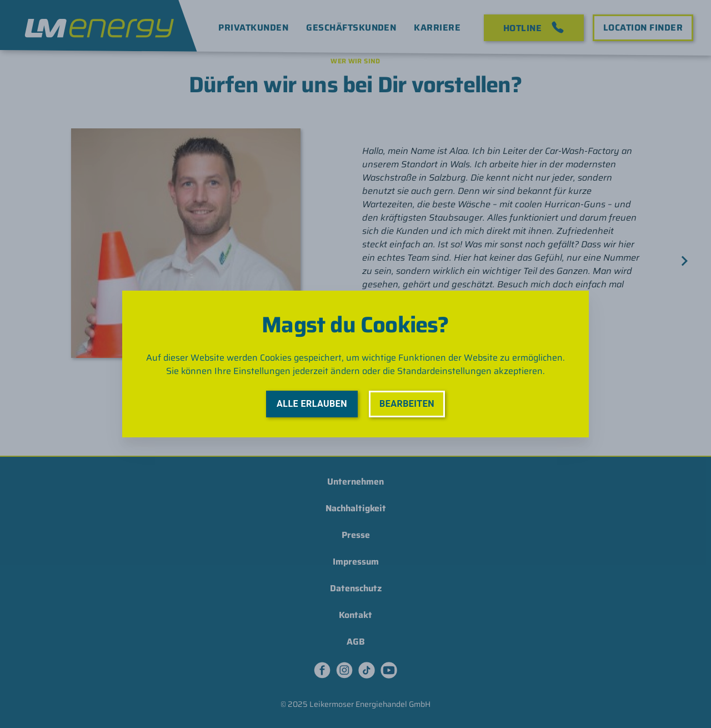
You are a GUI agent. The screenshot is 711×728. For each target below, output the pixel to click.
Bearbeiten (407, 404)
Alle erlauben (312, 404)
